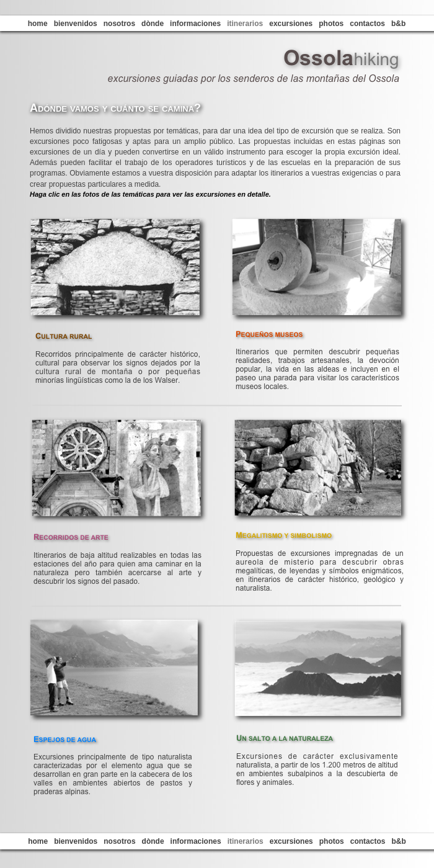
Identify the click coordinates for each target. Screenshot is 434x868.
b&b (398, 24)
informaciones (195, 24)
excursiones (291, 24)
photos (331, 24)
